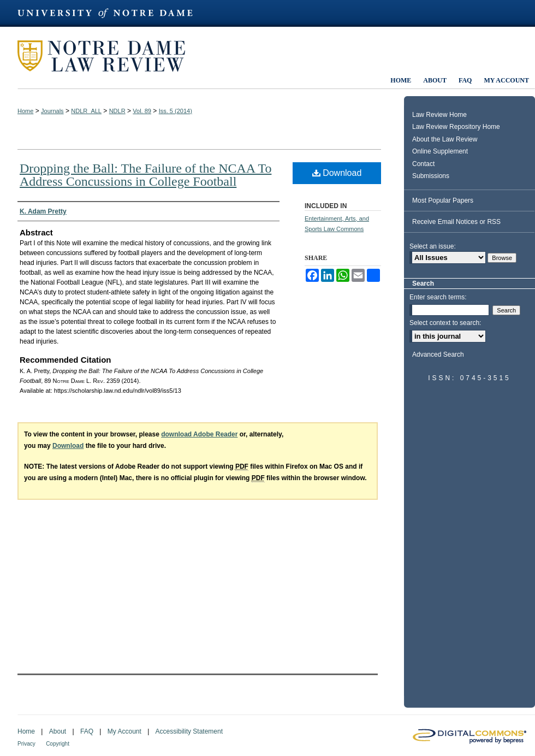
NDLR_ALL (86, 111)
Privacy (26, 744)
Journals (52, 111)
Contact (423, 164)
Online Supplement (440, 151)
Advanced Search (438, 355)
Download (337, 173)
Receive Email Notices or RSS (456, 222)
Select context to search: (445, 323)
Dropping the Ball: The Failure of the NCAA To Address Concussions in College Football (145, 175)
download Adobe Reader (199, 434)
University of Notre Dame (110, 13)
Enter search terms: (438, 297)
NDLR (117, 111)
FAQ (87, 731)
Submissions (431, 176)
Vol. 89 (142, 111)
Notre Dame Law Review (109, 56)
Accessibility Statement (189, 731)
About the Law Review (445, 139)
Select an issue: (433, 246)
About (58, 731)
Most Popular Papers (443, 200)
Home (25, 111)
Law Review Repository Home (456, 127)
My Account (124, 731)
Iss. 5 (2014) (176, 111)
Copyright (58, 744)
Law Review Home (439, 115)
